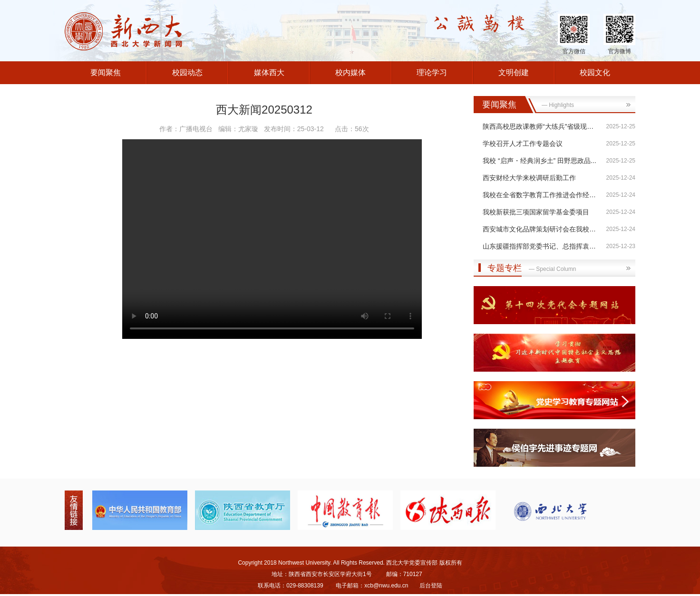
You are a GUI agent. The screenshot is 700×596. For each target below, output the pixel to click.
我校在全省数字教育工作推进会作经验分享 (546, 195)
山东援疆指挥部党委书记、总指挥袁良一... (545, 246)
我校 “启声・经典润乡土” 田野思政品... (540, 161)
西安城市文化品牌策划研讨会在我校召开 (543, 229)
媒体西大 (269, 72)
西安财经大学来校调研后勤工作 (529, 178)
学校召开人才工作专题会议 (523, 144)
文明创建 (514, 72)
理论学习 (432, 72)
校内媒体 (350, 72)
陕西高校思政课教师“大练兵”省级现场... (541, 126)
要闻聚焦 (106, 72)
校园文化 (595, 72)
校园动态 (187, 72)
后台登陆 (431, 586)
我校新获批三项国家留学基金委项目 (536, 212)
